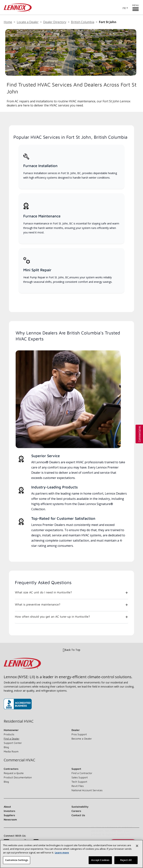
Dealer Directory (55, 22)
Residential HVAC (19, 721)
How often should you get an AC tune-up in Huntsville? (52, 617)
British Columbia (83, 22)
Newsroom (10, 819)
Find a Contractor (82, 773)
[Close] (137, 848)
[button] (139, 434)
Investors (9, 811)
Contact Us (78, 815)
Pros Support (79, 734)
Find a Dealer (12, 739)
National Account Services (87, 790)
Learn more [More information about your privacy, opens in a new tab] (62, 855)
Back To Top (71, 650)
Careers (76, 811)
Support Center (13, 743)
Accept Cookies (100, 862)
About (7, 807)
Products (9, 734)
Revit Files (78, 786)
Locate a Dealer (28, 22)
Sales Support (80, 777)
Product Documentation (18, 777)
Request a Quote (14, 773)
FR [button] (124, 8)
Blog (6, 747)
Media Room (11, 751)
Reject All (126, 862)
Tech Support (79, 782)
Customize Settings (17, 862)
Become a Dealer (82, 739)
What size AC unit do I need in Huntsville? (43, 592)
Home (8, 22)
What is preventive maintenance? (38, 604)
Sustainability (80, 807)
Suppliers (9, 815)
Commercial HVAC (19, 760)
